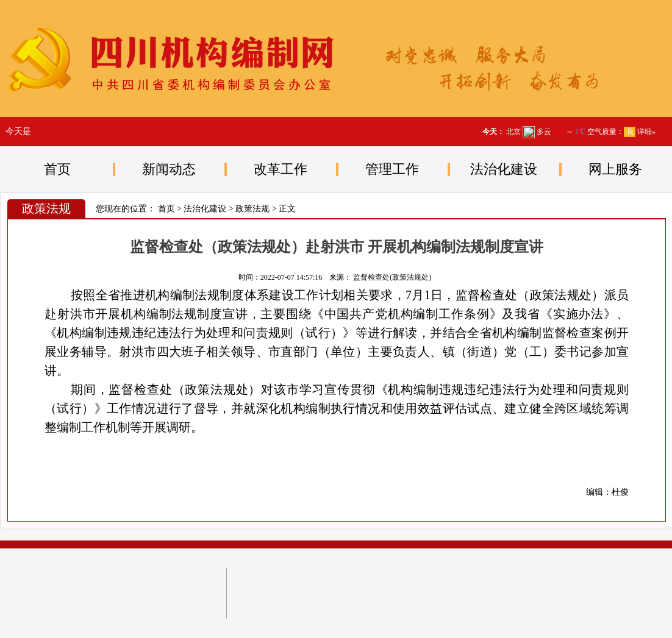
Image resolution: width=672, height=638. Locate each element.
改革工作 (281, 169)
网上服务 (615, 169)
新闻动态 (169, 169)
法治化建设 (504, 169)
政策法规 (252, 209)
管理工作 (392, 169)
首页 (57, 169)
